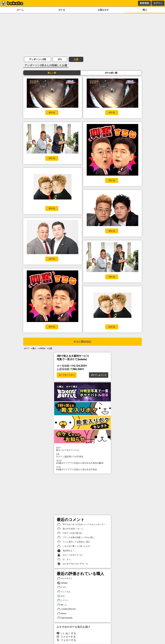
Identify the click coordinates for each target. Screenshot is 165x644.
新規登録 (144, 3)
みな (61, 596)
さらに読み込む (82, 342)
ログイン (158, 3)
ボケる (62, 10)
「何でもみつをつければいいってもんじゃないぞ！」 (82, 524)
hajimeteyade (65, 618)
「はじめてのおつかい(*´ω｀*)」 (73, 564)
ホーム (20, 10)
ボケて (27, 348)
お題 (76, 59)
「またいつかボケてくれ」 (71, 555)
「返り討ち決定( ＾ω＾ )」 (71, 529)
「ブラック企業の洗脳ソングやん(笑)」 (76, 537)
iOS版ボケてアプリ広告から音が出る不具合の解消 (82, 462)
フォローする (66, 637)
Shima (62, 614)
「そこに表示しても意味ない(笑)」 (74, 542)
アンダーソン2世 (38, 59)
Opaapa (63, 583)
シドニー (63, 600)
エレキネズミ (65, 578)
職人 (145, 10)
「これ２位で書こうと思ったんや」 (75, 546)
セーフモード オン (67, 375)
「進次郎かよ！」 (67, 551)
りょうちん (64, 592)
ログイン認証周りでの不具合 (82, 455)
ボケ (60, 59)
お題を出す (103, 10)
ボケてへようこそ (99, 375)
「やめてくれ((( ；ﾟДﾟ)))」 (70, 533)
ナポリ (62, 587)
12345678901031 (67, 609)
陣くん (62, 605)
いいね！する (66, 633)
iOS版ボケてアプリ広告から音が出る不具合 (82, 468)
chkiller (42, 348)
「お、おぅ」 (65, 559)
